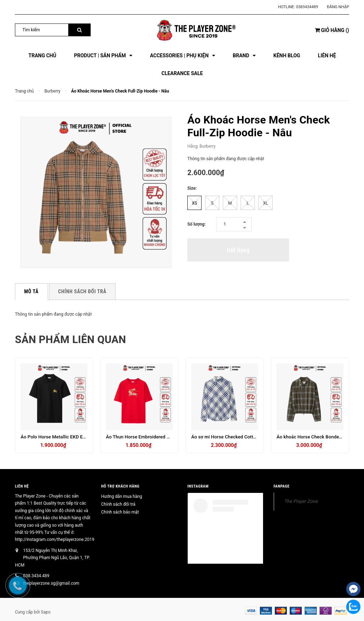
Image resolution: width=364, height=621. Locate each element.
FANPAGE (282, 486)
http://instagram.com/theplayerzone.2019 (55, 540)
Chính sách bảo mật (120, 512)
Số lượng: (197, 224)
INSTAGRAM (198, 486)
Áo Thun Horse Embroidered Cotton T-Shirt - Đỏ (156, 437)
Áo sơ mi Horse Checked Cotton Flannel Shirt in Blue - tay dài (256, 437)
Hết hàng (238, 250)
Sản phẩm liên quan (72, 339)
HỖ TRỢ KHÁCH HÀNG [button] (121, 486)
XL (266, 203)
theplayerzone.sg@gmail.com (51, 583)
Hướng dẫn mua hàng (122, 496)
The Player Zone (301, 501)
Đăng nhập (338, 7)
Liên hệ (22, 486)
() (332, 30)
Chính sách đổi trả (118, 504)
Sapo (46, 612)
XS (195, 203)
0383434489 (307, 7)
